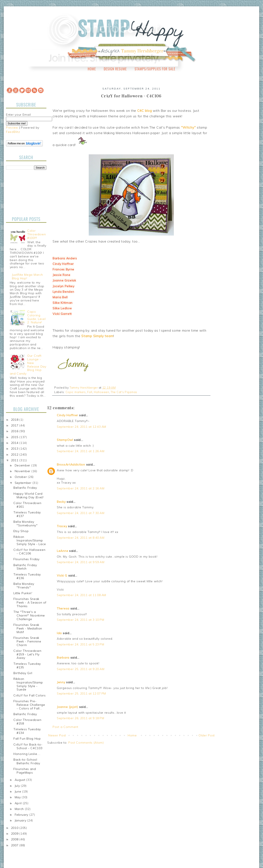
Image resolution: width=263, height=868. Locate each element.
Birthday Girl (23, 673)
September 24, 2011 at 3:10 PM (80, 620)
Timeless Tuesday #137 (27, 514)
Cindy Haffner (67, 415)
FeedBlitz (13, 132)
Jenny (61, 682)
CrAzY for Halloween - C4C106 (29, 552)
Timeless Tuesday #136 (27, 576)
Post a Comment (65, 727)
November (23, 471)
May (18, 797)
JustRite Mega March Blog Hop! (27, 276)
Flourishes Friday (26, 559)
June (19, 791)
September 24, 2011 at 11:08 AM (81, 595)
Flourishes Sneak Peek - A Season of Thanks (30, 602)
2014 (15, 443)
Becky (61, 502)
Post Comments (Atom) (86, 743)
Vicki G (62, 575)
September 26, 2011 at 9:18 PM (80, 718)
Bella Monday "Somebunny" (26, 523)
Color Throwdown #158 (27, 722)
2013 (15, 449)
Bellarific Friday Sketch (25, 567)
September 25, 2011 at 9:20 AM (81, 669)
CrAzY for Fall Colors (30, 695)
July (18, 786)
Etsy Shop (21, 531)
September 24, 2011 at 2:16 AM (81, 488)
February (22, 815)
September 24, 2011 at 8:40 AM (81, 538)
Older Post (207, 735)
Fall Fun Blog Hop (27, 739)
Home (92, 69)
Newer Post (57, 735)
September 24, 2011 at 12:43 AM (81, 427)
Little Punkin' (23, 593)
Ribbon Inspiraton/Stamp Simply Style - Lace (30, 540)
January (21, 820)
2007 (15, 845)
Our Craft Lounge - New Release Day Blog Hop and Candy (28, 365)
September (24, 483)
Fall (90, 392)
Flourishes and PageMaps (25, 771)
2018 (15, 420)
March (20, 809)
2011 (15, 460)
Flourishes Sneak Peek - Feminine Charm (27, 641)
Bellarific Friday (25, 488)
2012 (15, 455)
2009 (15, 834)
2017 (15, 425)
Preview (12, 128)
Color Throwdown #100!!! (36, 234)
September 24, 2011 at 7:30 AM (81, 513)
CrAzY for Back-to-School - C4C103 (28, 746)
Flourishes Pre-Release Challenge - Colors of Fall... (29, 705)
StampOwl (65, 440)
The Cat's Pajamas (124, 392)
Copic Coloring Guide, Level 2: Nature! (36, 317)
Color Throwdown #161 (27, 505)
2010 (15, 828)
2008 (15, 839)
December (23, 465)
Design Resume (115, 69)
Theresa (63, 608)
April (19, 803)
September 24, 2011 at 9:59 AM (81, 562)
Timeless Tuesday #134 (27, 731)
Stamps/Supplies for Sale (155, 69)
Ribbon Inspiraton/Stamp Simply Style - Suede (28, 684)
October (21, 477)
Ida (59, 633)
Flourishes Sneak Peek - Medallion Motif (28, 628)
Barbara (63, 658)
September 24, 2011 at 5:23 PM (80, 644)
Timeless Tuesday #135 (27, 666)
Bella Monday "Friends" (24, 586)
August (21, 780)
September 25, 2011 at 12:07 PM (81, 693)
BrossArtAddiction (71, 465)
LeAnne (62, 551)
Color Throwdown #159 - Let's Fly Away (27, 654)
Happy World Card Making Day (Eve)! (29, 495)
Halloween (101, 392)
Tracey (62, 526)
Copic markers (76, 392)
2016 (15, 431)
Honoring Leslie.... (27, 754)
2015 (15, 437)
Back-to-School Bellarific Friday (27, 761)
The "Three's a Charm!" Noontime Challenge (29, 615)
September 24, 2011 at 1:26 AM (81, 451)
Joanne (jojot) (67, 707)
